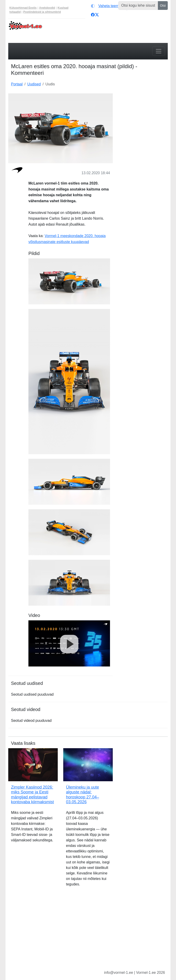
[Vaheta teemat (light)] (108, 6)
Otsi (163, 6)
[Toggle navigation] (159, 51)
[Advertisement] (143, 116)
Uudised (34, 84)
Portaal (17, 84)
